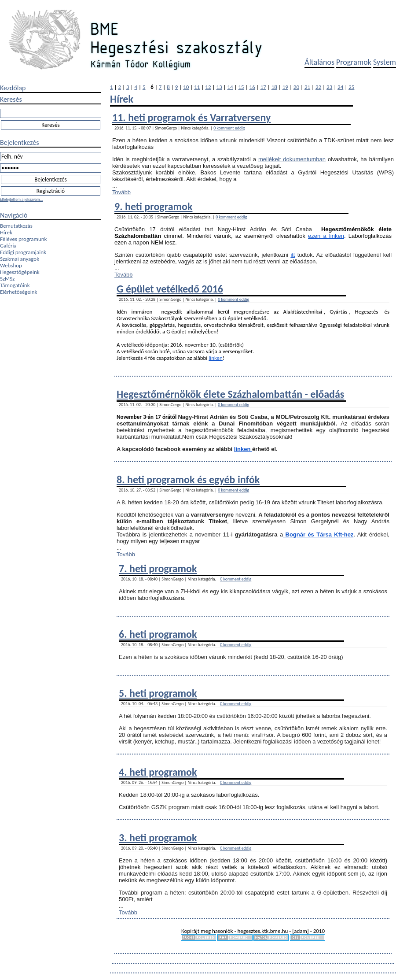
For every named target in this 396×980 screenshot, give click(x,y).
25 (351, 87)
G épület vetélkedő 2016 (170, 289)
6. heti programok (158, 634)
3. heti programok (158, 838)
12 (208, 87)
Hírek (6, 232)
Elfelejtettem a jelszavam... (21, 199)
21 (307, 87)
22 (318, 87)
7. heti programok (158, 568)
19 (285, 87)
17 (263, 87)
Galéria (8, 246)
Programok (354, 62)
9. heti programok (153, 206)
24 (340, 87)
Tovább (121, 192)
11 (197, 87)
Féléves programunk (23, 239)
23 (329, 87)
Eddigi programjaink (23, 252)
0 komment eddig (229, 128)
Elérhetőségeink (18, 292)
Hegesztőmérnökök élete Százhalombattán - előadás (230, 394)
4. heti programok (158, 772)
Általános (319, 62)
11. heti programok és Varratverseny (191, 117)
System (385, 62)
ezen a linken (326, 236)
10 (186, 87)
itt (293, 255)
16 (252, 87)
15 (241, 87)
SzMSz (7, 279)
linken (216, 358)
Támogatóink (15, 285)
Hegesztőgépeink (20, 272)
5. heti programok (158, 693)
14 (230, 87)
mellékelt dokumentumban (292, 159)
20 (296, 87)
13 (219, 87)
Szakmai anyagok (20, 259)
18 (274, 87)
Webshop (11, 265)
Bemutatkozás (16, 226)
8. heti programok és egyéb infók (188, 479)
